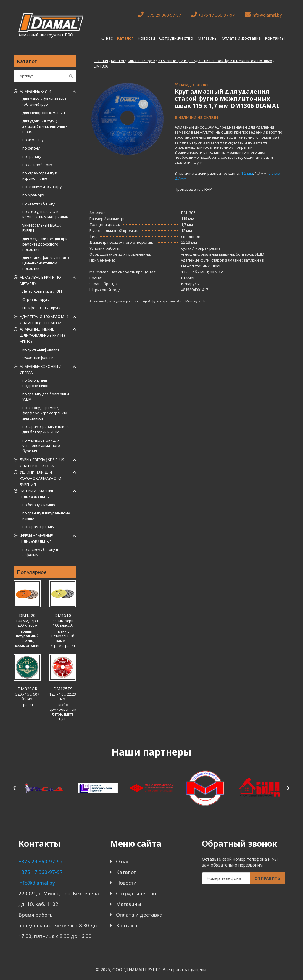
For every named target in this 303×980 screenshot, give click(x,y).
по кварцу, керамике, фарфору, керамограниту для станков (45, 413)
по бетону (31, 148)
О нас (107, 38)
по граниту (32, 157)
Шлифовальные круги (42, 308)
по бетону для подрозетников (36, 383)
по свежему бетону (39, 203)
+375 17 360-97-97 (213, 15)
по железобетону (37, 165)
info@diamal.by (263, 15)
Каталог (125, 38)
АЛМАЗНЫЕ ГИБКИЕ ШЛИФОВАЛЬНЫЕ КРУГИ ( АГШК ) (42, 335)
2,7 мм (180, 178)
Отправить (267, 878)
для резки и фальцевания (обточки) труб (45, 102)
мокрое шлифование (41, 349)
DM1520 (27, 615)
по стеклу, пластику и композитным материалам (46, 214)
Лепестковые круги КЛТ (42, 291)
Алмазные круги (36, 91)
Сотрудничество (176, 38)
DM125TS (63, 689)
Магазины (207, 38)
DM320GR (27, 689)
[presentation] (15, 787)
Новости (146, 38)
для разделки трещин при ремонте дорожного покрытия (45, 244)
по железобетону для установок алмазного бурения (41, 446)
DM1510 (63, 615)
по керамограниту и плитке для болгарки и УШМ (46, 429)
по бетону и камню (39, 505)
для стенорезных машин (44, 113)
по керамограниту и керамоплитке (40, 176)
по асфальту (33, 140)
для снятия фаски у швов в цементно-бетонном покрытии (46, 263)
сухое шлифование (39, 358)
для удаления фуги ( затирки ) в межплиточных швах (45, 126)
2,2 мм (274, 173)
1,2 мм (247, 173)
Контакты (275, 38)
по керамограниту (38, 527)
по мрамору (33, 195)
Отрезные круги (36, 300)
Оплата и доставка (241, 38)
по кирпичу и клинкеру (42, 187)
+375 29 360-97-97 (159, 15)
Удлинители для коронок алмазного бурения (41, 478)
